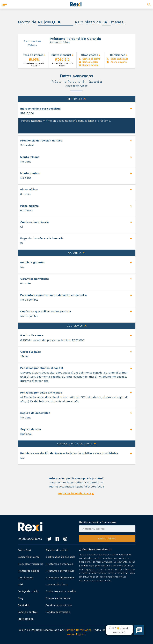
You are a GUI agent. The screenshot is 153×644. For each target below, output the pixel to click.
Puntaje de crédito (29, 591)
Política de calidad (29, 571)
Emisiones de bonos (58, 598)
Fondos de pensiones (59, 605)
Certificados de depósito (61, 557)
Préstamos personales (59, 564)
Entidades (24, 605)
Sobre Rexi (24, 550)
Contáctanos (25, 578)
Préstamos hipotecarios (60, 578)
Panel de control (28, 612)
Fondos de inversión (58, 612)
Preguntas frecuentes (31, 564)
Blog (20, 598)
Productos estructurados (61, 591)
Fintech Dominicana (78, 630)
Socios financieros (29, 557)
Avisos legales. (77, 634)
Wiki (20, 584)
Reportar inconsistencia (75, 493)
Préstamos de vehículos (60, 571)
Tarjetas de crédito (57, 550)
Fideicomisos (25, 619)
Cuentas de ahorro (57, 584)
